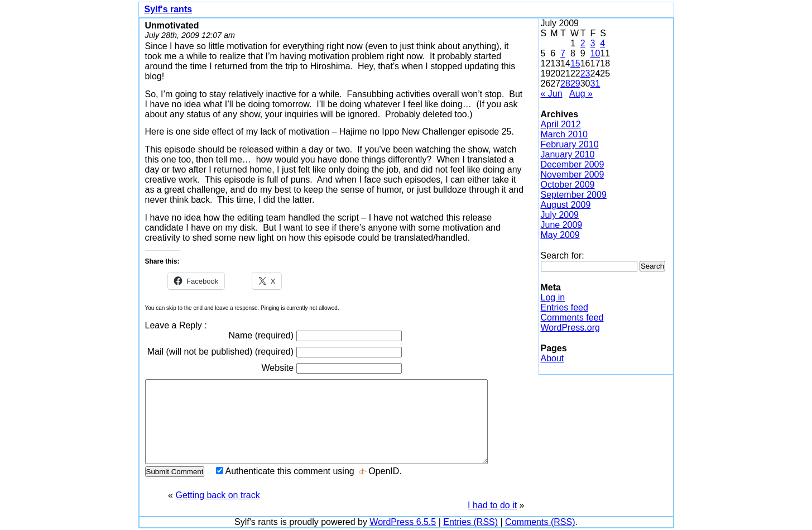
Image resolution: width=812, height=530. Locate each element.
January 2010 (568, 154)
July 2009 (560, 215)
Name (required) (315, 336)
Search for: (563, 256)
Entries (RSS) (470, 522)
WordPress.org (570, 328)
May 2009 (560, 235)
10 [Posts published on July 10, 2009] (595, 53)
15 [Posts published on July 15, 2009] (575, 63)
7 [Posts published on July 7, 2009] (563, 53)
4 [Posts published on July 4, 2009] (602, 43)
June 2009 (562, 225)
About (552, 358)
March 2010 (564, 134)
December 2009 (573, 164)
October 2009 (568, 185)
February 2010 (570, 144)
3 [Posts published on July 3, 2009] (592, 43)
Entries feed (564, 307)
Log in (553, 297)
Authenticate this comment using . (309, 471)
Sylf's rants (169, 9)
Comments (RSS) (540, 522)
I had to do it (492, 505)
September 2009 (574, 195)
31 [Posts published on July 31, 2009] (595, 83)
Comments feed (572, 317)
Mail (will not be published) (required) (275, 352)
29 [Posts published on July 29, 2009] (575, 83)
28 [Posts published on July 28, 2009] (565, 83)
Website (332, 368)
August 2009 (566, 205)
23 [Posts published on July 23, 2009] (585, 73)
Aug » (581, 94)
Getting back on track (217, 495)
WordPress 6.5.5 (403, 522)
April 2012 (561, 124)
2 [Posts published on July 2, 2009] (583, 43)
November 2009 (573, 175)
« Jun (552, 94)
